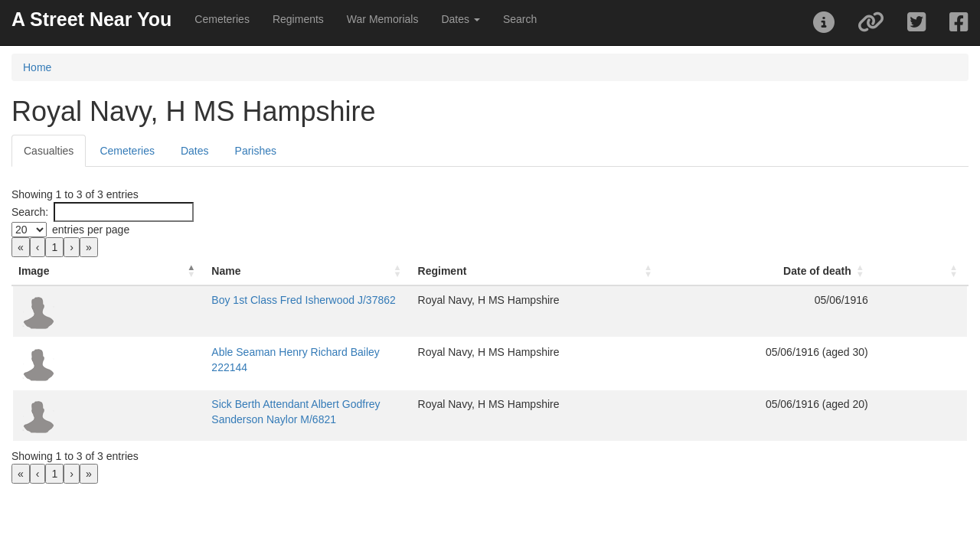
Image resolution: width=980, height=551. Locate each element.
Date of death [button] (817, 271)
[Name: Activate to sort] (308, 271)
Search (520, 19)
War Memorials (383, 19)
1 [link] (54, 247)
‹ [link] (38, 247)
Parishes (256, 151)
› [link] (72, 247)
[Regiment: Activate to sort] (537, 271)
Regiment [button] (443, 271)
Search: (30, 212)
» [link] (89, 247)
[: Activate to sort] (921, 271)
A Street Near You (91, 19)
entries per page (91, 230)
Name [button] (226, 271)
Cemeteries (222, 19)
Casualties (49, 151)
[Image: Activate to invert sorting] (109, 271)
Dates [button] (460, 19)
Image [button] (34, 271)
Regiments (298, 19)
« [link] (21, 247)
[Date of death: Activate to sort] (768, 271)
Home (37, 67)
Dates (195, 151)
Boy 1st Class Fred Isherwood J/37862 (303, 300)
